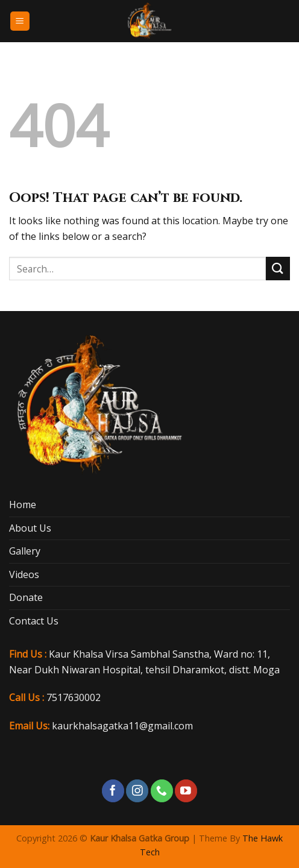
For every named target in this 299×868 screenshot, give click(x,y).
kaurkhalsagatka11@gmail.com (122, 726)
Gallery (25, 551)
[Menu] (20, 21)
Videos (24, 574)
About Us (30, 528)
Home (23, 505)
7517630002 (74, 697)
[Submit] (278, 269)
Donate (26, 597)
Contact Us (34, 621)
